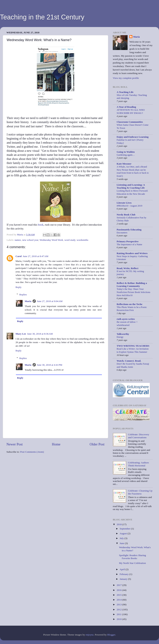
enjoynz (90, 635)
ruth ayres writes (126, 319)
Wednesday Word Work (51, 240)
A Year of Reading (126, 107)
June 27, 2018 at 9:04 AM (50, 301)
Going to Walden (126, 152)
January (124, 579)
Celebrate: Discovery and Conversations (138, 436)
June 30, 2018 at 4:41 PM (50, 365)
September (125, 529)
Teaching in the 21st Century (42, 17)
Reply (18, 287)
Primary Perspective (128, 241)
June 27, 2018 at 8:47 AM (36, 256)
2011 (119, 614)
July (122, 538)
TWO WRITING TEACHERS (133, 346)
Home (56, 444)
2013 (119, 604)
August (124, 533)
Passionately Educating (129, 230)
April (123, 569)
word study (70, 240)
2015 (119, 595)
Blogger (111, 635)
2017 (119, 585)
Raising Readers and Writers (132, 253)
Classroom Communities (130, 122)
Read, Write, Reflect (127, 268)
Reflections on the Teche (130, 304)
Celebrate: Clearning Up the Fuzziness (140, 492)
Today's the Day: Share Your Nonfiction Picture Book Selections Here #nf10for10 (133, 292)
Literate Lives (124, 203)
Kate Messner (124, 164)
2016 (119, 590)
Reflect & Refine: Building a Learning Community (132, 285)
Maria (28, 301)
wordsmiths (83, 240)
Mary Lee (21, 334)
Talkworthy (123, 334)
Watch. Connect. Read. (129, 361)
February (124, 574)
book (41, 225)
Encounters (122, 233)
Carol (19, 256)
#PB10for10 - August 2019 (129, 206)
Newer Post (15, 444)
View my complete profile (126, 78)
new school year (30, 240)
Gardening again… (126, 155)
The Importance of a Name (129, 244)
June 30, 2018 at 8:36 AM (40, 334)
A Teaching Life (125, 92)
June (122, 543)
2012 (119, 609)
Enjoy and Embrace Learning (133, 137)
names (18, 240)
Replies (23, 295)
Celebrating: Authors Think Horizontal (138, 464)
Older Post (97, 444)
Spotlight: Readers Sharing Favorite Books (133, 557)
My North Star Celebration (132, 563)
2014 (119, 600)
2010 (119, 619)
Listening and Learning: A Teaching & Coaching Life (131, 186)
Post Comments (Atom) (32, 452)
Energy (120, 337)
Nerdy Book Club (126, 215)
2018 (119, 524)
